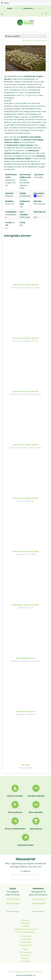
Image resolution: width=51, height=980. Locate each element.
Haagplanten (26, 945)
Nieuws (25, 920)
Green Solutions (15, 972)
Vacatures (25, 923)
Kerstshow (25, 961)
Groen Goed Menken (25, 932)
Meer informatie (13, 903)
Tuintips (25, 926)
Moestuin (25, 958)
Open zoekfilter (13, 36)
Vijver (26, 949)
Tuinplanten (26, 942)
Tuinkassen (25, 939)
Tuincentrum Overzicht (33, 972)
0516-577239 (18, 8)
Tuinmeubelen (25, 952)
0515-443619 (39, 8)
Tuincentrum (26, 936)
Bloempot (26, 955)
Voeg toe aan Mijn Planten (36, 40)
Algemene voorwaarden (26, 929)
